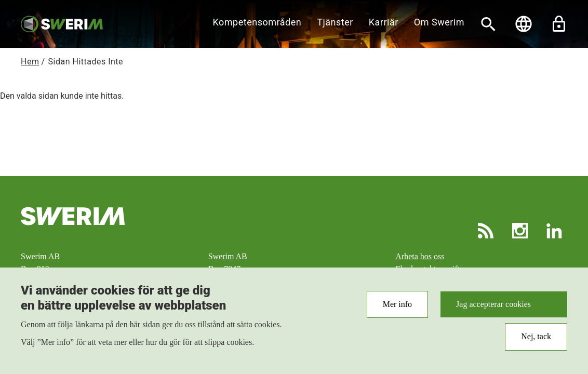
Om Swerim (439, 22)
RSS (486, 231)
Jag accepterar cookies (493, 310)
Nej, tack (536, 343)
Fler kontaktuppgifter (431, 269)
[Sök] (488, 24)
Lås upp (559, 24)
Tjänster (335, 22)
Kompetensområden (257, 22)
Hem (30, 62)
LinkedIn (554, 231)
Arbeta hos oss (420, 256)
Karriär (384, 22)
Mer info (397, 310)
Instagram (520, 231)
